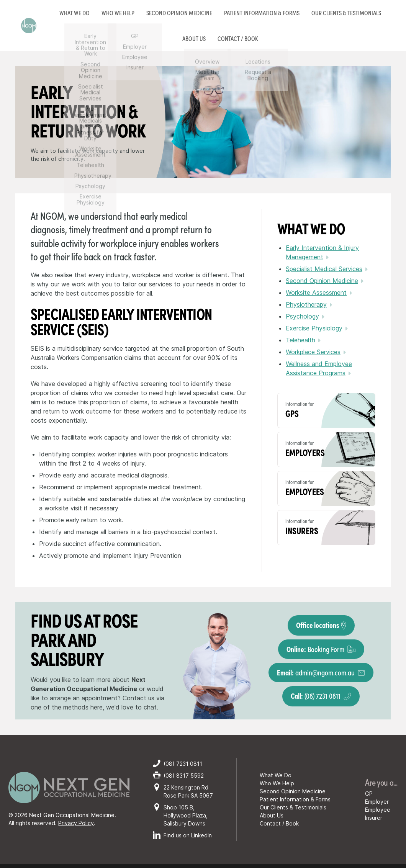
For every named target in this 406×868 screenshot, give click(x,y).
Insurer (374, 818)
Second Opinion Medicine (179, 13)
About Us (272, 815)
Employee (378, 810)
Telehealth (300, 340)
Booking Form (321, 649)
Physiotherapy (306, 304)
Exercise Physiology (314, 328)
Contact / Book (279, 823)
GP (369, 794)
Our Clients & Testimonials (346, 13)
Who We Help (277, 783)
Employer (377, 802)
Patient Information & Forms (262, 13)
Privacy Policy (76, 823)
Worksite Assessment (316, 293)
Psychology (302, 316)
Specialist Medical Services (324, 269)
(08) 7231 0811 (321, 695)
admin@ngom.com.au (321, 672)
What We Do (276, 775)
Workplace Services (313, 352)
